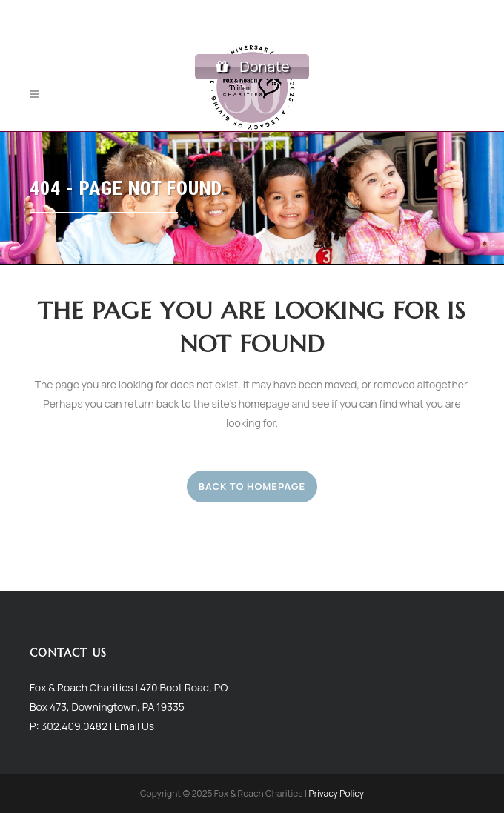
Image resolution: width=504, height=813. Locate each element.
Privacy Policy (336, 793)
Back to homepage (252, 486)
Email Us (134, 725)
